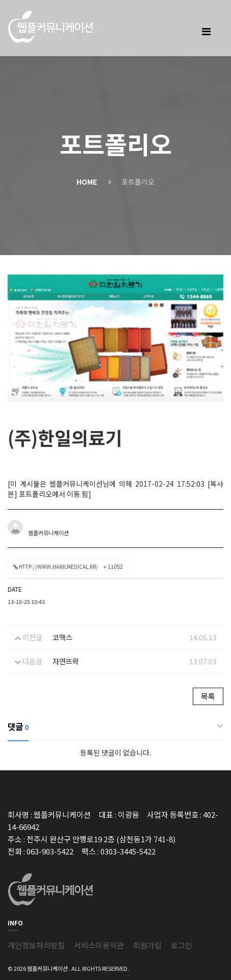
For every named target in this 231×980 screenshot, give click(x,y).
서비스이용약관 (99, 945)
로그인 (182, 945)
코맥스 (62, 637)
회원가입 (147, 945)
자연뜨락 (66, 661)
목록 (208, 696)
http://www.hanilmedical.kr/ (68, 566)
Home (87, 182)
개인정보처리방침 (36, 945)
